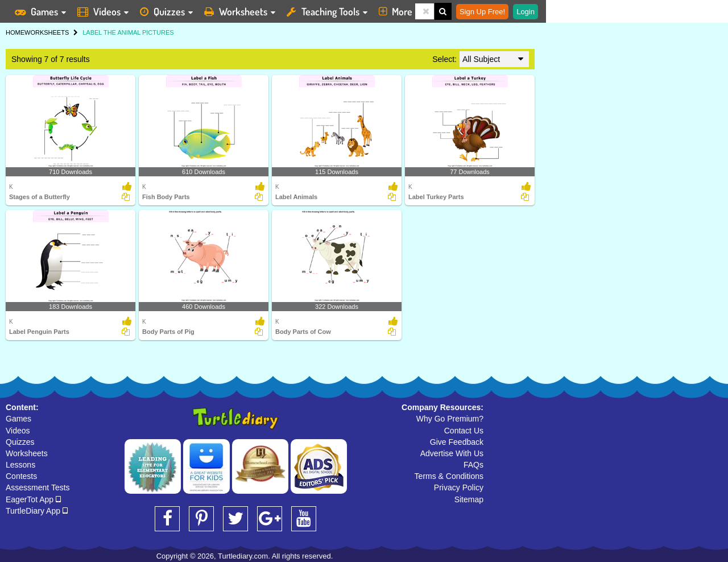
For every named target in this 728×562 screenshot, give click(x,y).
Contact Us (464, 431)
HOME (15, 32)
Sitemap (469, 499)
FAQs (473, 465)
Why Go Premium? (450, 419)
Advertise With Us (452, 453)
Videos (18, 431)
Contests (21, 476)
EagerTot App (33, 499)
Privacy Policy (459, 487)
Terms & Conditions (449, 476)
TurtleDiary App (37, 511)
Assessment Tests (38, 487)
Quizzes (20, 442)
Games (18, 419)
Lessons (20, 465)
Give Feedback (457, 442)
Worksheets (27, 453)
